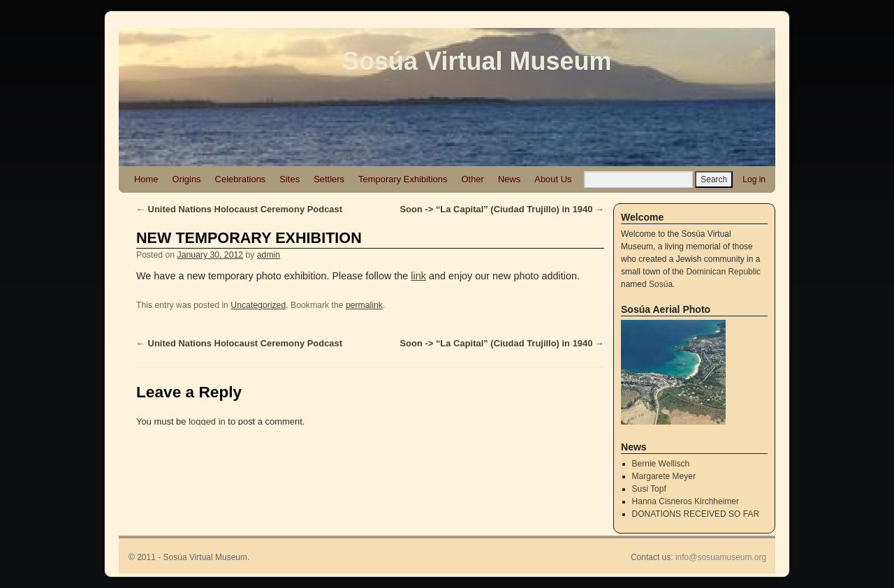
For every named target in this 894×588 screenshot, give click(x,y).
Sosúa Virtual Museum (477, 61)
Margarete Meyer (664, 476)
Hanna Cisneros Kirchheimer (686, 501)
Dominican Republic (723, 272)
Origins (187, 179)
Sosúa (661, 284)
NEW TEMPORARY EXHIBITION (249, 238)
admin (269, 255)
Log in (754, 179)
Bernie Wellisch (661, 464)
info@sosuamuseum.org (721, 557)
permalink (364, 305)
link (418, 276)
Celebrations (241, 179)
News (509, 179)
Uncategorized (258, 305)
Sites (290, 179)
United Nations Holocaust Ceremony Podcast (239, 209)
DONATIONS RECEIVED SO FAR (696, 514)
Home (146, 179)
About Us (553, 179)
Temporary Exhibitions (403, 179)
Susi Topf (649, 489)
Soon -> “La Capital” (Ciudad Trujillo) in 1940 (502, 209)
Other (472, 179)
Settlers (329, 179)
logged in (207, 421)
